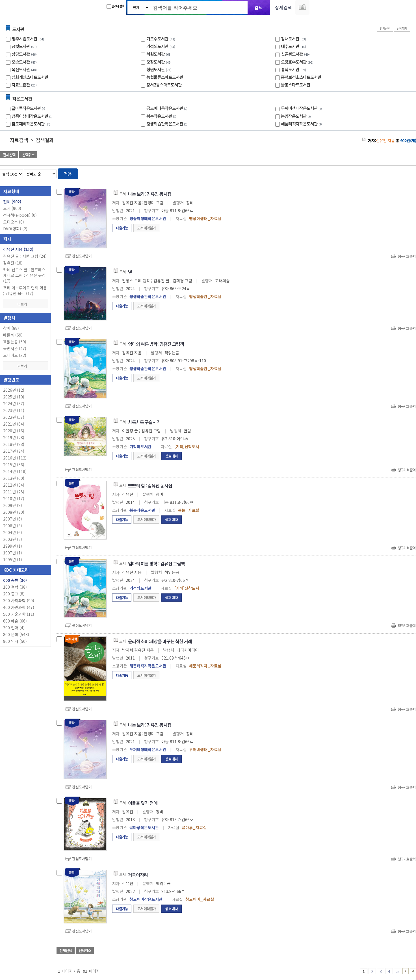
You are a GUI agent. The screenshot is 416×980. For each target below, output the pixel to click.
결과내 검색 (115, 6)
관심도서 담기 (315, 155)
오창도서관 (156, 62)
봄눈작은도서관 (162, 116)
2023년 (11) (14, 410)
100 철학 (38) (15, 587)
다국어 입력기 (302, 7)
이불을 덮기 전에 (143, 803)
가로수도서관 (157, 39)
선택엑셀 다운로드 (396, 155)
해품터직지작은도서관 (302, 124)
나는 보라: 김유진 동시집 (150, 194)
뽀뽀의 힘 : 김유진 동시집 (150, 485)
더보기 (25, 304)
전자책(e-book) (20, 215)
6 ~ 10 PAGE (406, 971)
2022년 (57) (14, 417)
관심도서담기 (82, 256)
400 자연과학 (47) (19, 607)
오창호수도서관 (294, 62)
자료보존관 (21, 85)
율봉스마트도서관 (296, 85)
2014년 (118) (15, 471)
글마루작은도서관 (29, 108)
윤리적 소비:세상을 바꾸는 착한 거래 (160, 641)
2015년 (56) (14, 465)
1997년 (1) (13, 553)
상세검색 (283, 7)
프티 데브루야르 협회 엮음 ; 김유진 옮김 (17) (25, 290)
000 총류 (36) (15, 580)
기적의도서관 (157, 46)
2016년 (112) (15, 458)
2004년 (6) (13, 532)
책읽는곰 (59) (15, 342)
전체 (12, 201)
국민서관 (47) (15, 348)
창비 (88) (11, 328)
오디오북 (14, 222)
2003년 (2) (13, 539)
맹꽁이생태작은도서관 (33, 116)
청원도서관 (156, 69)
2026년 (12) (14, 390)
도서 (12, 208)
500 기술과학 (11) (19, 614)
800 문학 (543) (16, 634)
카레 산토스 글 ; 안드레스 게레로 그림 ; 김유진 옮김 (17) (24, 275)
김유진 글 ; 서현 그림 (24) (25, 256)
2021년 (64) (14, 424)
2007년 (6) (13, 519)
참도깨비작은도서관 (32, 124)
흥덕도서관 (290, 69)
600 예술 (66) (15, 621)
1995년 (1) (13, 560)
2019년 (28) (14, 437)
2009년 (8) (13, 505)
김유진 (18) (13, 263)
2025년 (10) (14, 397)
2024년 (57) (14, 404)
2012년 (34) (14, 485)
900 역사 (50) (15, 641)
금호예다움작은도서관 (167, 108)
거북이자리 (138, 875)
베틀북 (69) (13, 335)
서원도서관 (156, 54)
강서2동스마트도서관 (164, 85)
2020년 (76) (14, 431)
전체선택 (385, 28)
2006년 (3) (13, 526)
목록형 (408, 173)
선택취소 (28, 155)
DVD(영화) (15, 229)
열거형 (400, 173)
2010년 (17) (14, 498)
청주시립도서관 (24, 39)
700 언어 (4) (14, 628)
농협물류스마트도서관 (165, 77)
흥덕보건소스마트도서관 (301, 77)
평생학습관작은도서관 (167, 124)
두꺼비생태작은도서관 (302, 108)
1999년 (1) (13, 546)
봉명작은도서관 (296, 116)
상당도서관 (21, 54)
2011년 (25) (14, 492)
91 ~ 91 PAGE (413, 971)
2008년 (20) (14, 512)
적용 (68, 174)
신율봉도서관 (292, 54)
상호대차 (172, 456)
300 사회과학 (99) (19, 600)
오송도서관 (21, 62)
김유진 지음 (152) (18, 249)
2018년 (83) (14, 444)
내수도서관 (290, 46)
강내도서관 (290, 39)
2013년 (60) (14, 478)
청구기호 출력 (406, 256)
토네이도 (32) (15, 355)
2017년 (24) (14, 451)
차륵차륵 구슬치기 (144, 422)
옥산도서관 (21, 69)
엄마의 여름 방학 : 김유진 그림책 (156, 563)
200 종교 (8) (14, 594)
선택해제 (402, 28)
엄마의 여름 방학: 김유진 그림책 (156, 344)
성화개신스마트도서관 (30, 77)
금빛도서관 (21, 46)
